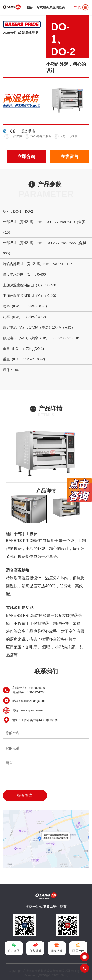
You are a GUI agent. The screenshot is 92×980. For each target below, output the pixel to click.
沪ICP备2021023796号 (53, 975)
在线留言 (69, 157)
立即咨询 (26, 157)
